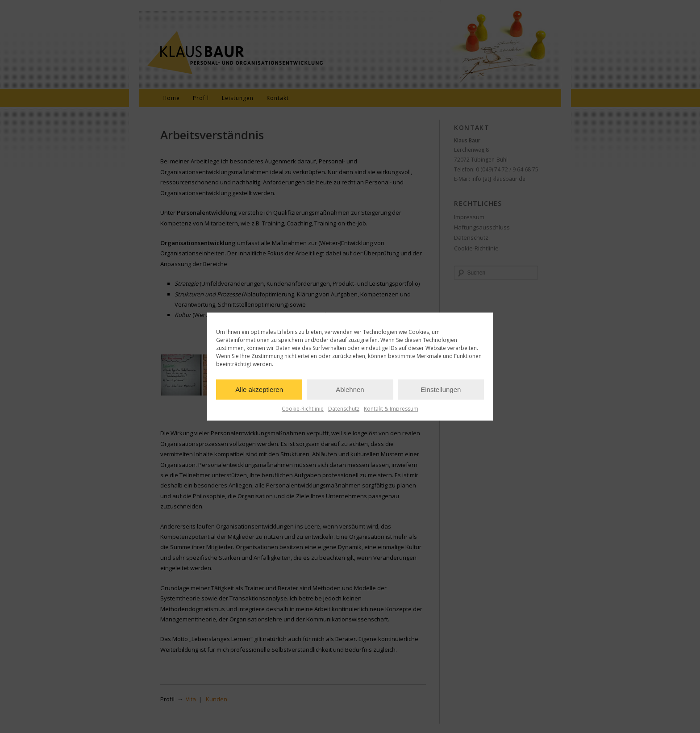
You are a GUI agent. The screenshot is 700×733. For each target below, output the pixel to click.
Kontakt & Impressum (391, 409)
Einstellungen (441, 389)
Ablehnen (350, 389)
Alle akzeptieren (259, 389)
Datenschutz (344, 409)
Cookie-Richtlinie (303, 409)
